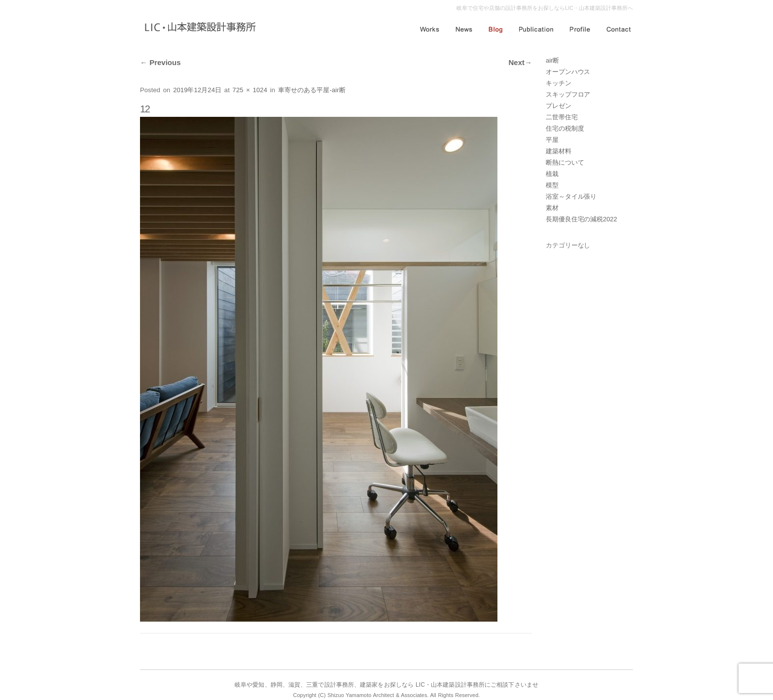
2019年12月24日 (197, 90)
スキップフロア (568, 94)
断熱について (565, 162)
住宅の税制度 (565, 128)
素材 (552, 208)
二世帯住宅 (562, 117)
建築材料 (559, 151)
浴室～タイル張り (571, 196)
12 (145, 109)
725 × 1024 (250, 90)
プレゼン (559, 106)
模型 (552, 185)
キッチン (559, 83)
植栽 (552, 174)
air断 (552, 60)
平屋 (552, 140)
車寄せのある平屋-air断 (312, 90)
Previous (160, 62)
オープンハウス (568, 72)
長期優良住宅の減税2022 (581, 219)
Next (520, 62)
